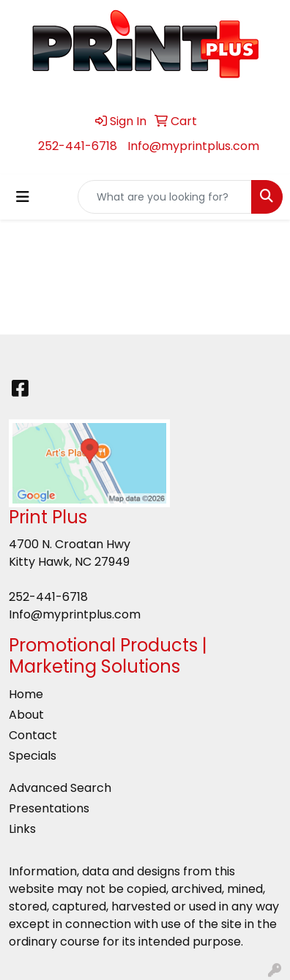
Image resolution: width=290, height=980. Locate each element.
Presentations (49, 808)
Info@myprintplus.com (193, 146)
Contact (33, 735)
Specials (33, 756)
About (26, 715)
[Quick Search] (165, 197)
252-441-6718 (78, 146)
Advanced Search (60, 788)
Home (26, 694)
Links (22, 829)
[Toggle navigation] (23, 197)
